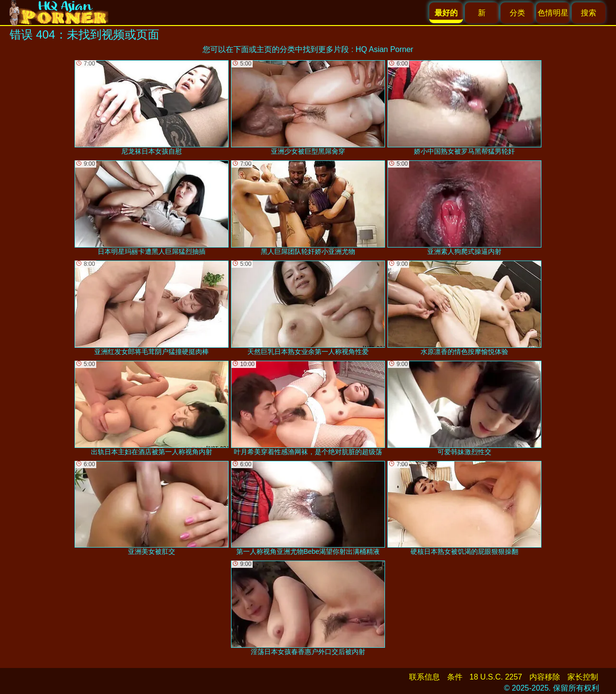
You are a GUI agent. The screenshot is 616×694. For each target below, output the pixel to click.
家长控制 (583, 677)
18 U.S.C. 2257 (496, 677)
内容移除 (545, 677)
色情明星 (553, 13)
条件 (455, 677)
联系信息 (424, 677)
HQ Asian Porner (385, 49)
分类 (517, 13)
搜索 (589, 13)
